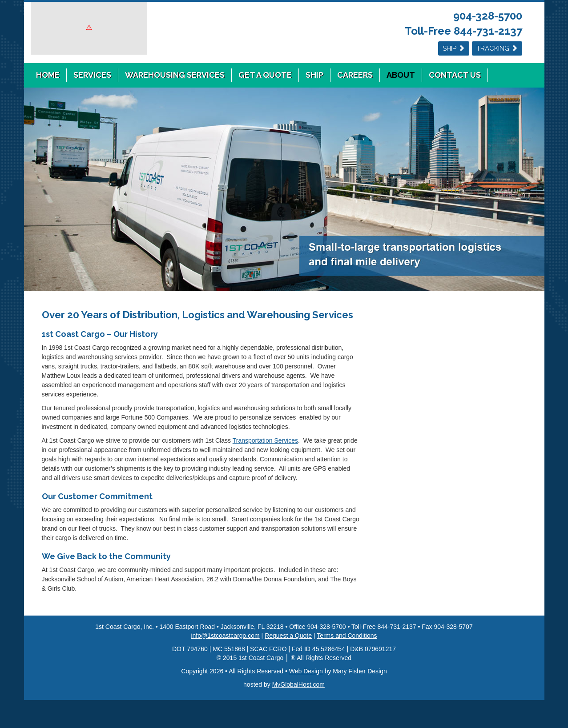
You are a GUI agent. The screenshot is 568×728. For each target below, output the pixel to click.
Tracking (497, 48)
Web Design (306, 671)
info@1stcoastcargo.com (225, 636)
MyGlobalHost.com (298, 684)
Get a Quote (265, 75)
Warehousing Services (175, 75)
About (401, 75)
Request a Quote (288, 636)
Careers (355, 75)
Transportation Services (265, 440)
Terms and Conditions (347, 636)
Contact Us (455, 75)
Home (48, 75)
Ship (454, 48)
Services (92, 75)
